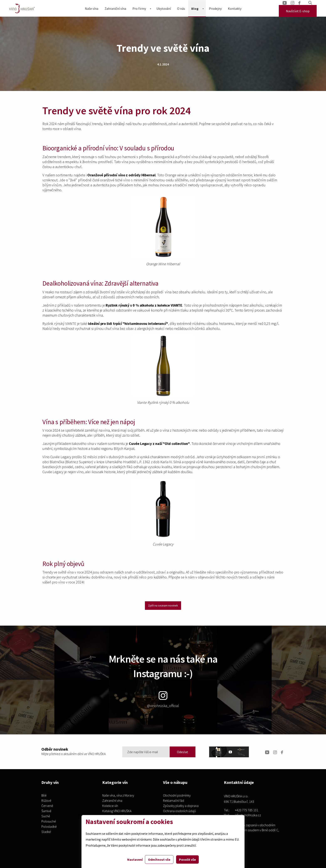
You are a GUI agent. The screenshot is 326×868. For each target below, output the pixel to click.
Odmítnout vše (159, 859)
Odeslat (183, 752)
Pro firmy (139, 9)
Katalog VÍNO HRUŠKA (117, 811)
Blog (195, 9)
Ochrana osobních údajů (179, 811)
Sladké (46, 832)
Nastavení (135, 859)
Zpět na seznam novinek (163, 605)
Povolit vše (187, 859)
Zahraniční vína (115, 9)
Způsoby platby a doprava (181, 806)
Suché (46, 816)
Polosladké (49, 827)
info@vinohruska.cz (248, 815)
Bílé (44, 796)
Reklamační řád (173, 801)
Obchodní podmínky (177, 796)
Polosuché (49, 821)
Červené (47, 806)
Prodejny (215, 9)
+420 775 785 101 (247, 810)
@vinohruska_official (163, 700)
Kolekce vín (110, 806)
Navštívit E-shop (298, 11)
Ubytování (164, 9)
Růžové (46, 801)
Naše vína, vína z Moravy (118, 796)
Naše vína (92, 9)
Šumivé (46, 811)
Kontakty (235, 9)
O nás (181, 9)
